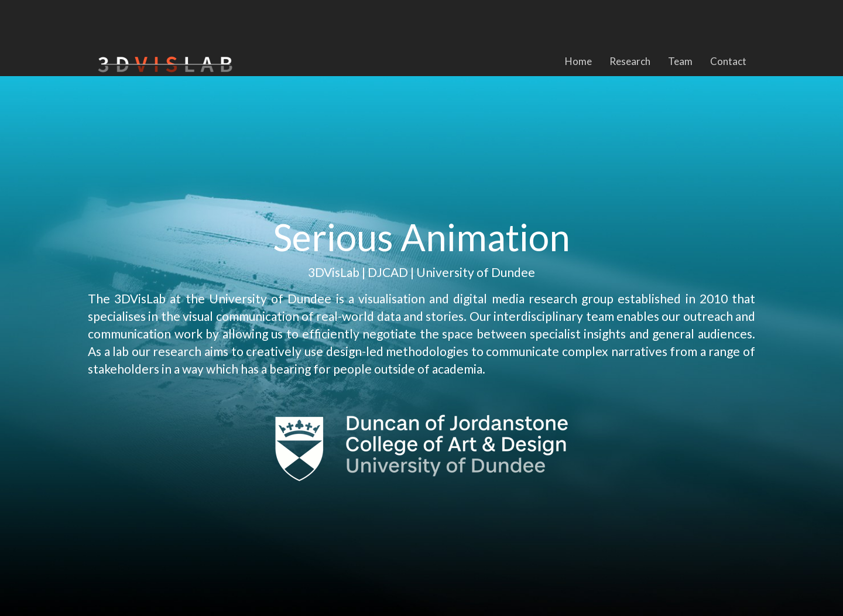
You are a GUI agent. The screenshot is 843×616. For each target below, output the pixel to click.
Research (630, 61)
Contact (728, 61)
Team (680, 61)
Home (578, 61)
